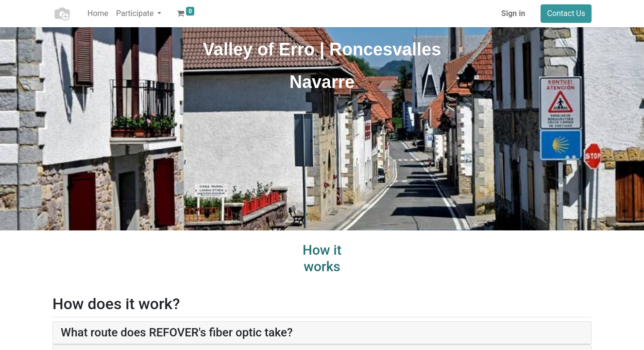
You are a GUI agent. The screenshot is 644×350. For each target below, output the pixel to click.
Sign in (513, 13)
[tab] (322, 333)
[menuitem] (98, 14)
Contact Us (566, 13)
